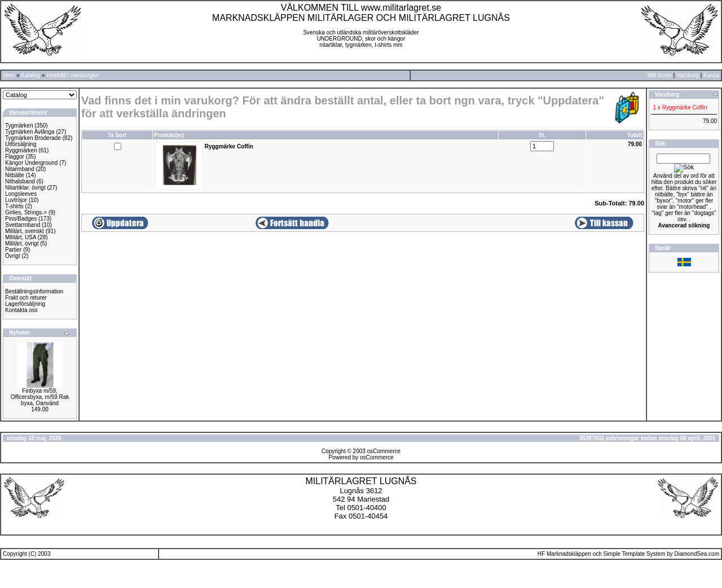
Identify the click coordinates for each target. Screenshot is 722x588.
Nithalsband (20, 181)
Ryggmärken (21, 150)
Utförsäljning (21, 144)
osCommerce (384, 451)
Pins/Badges (21, 219)
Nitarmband (20, 169)
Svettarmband (23, 225)
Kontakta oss (21, 310)
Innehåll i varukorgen (72, 75)
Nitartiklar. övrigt (25, 188)
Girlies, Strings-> (26, 212)
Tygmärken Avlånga (30, 132)
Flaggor (15, 157)
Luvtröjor (16, 200)
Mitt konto (660, 75)
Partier (13, 250)
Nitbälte (15, 175)
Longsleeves (21, 194)
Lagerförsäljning (25, 304)
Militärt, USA (21, 237)
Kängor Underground (31, 163)
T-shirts (14, 206)
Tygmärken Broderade (33, 138)
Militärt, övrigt (22, 243)
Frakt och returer (26, 298)
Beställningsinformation (34, 291)
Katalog (30, 75)
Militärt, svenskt (25, 231)
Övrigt (13, 256)
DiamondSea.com (697, 554)
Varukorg (688, 75)
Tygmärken (19, 126)
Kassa (711, 75)
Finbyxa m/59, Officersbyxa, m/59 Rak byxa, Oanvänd (40, 397)
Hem (9, 75)
